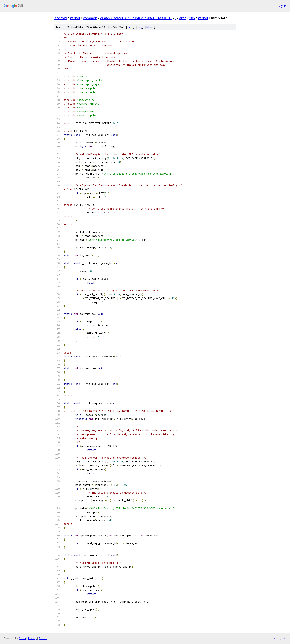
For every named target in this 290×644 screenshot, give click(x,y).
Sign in (282, 6)
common (90, 18)
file (130, 27)
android (61, 18)
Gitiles (22, 638)
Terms (43, 638)
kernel (75, 18)
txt (274, 638)
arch (183, 18)
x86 (192, 18)
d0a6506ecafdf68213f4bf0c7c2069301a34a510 (136, 18)
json (283, 638)
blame (150, 27)
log (140, 27)
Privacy (32, 638)
